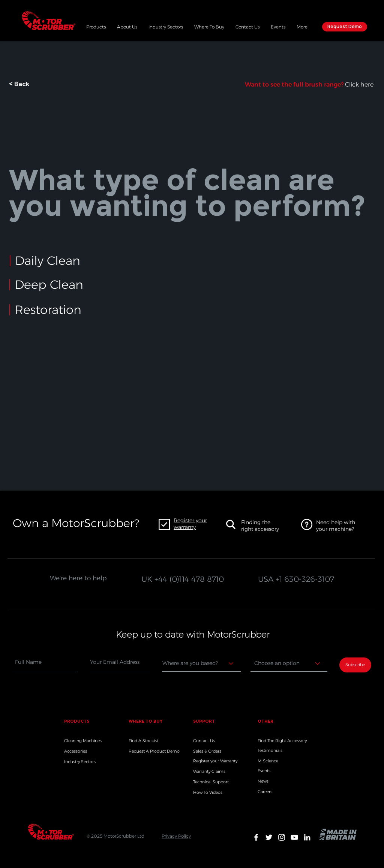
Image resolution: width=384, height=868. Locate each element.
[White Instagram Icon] (282, 837)
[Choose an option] (289, 663)
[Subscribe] (355, 665)
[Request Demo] (345, 27)
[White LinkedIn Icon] (307, 837)
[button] (96, 26)
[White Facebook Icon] (256, 837)
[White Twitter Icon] (269, 837)
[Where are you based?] (201, 663)
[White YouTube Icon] (294, 837)
